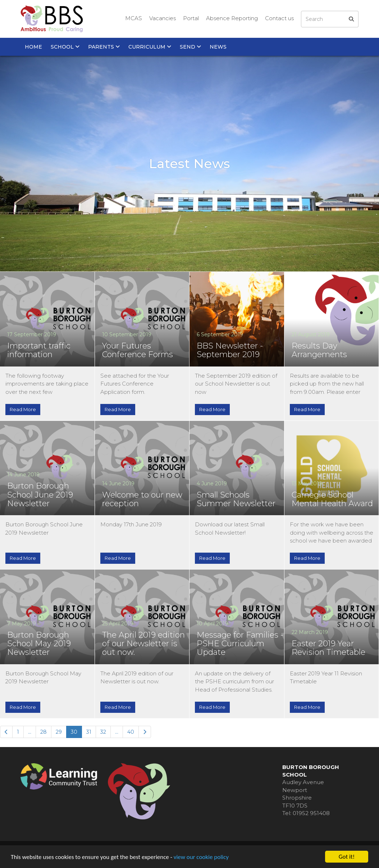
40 (131, 732)
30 (74, 732)
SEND (190, 47)
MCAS (134, 18)
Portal (191, 18)
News (218, 47)
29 (59, 732)
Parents (104, 47)
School (65, 47)
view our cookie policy (201, 857)
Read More (23, 409)
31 (89, 732)
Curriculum (150, 47)
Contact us (279, 18)
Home (33, 47)
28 (44, 732)
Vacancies (163, 18)
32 (103, 732)
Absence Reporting (232, 18)
